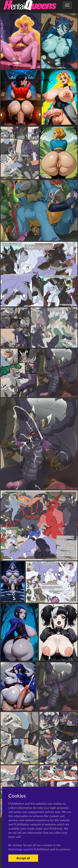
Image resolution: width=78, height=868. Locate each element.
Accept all (23, 858)
